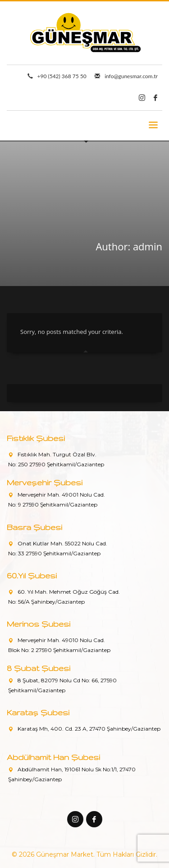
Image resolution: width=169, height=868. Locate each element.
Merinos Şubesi (39, 624)
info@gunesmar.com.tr (131, 76)
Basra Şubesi (34, 527)
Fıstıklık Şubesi (36, 438)
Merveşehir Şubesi (45, 482)
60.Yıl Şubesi (32, 575)
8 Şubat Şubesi (39, 668)
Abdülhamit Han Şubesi (53, 757)
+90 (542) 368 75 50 (62, 76)
